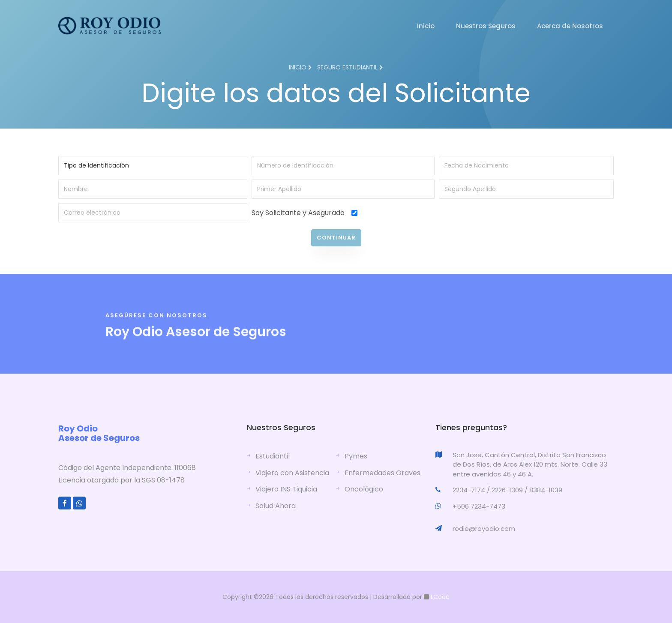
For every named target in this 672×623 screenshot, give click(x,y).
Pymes (356, 456)
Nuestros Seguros (486, 26)
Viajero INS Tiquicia (286, 489)
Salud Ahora (276, 506)
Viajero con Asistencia (292, 473)
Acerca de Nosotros (570, 26)
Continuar (336, 238)
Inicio (426, 26)
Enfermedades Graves (382, 473)
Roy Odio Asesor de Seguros (99, 433)
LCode (439, 597)
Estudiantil (273, 456)
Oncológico (364, 489)
